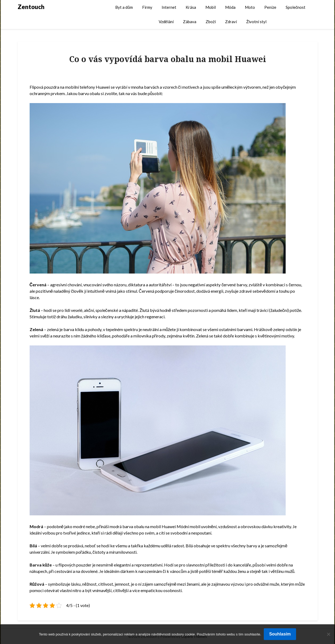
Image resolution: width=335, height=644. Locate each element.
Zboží (211, 22)
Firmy (147, 7)
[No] (328, 634)
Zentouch (31, 7)
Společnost (296, 7)
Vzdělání (166, 22)
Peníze (270, 7)
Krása (191, 7)
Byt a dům (124, 7)
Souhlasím (280, 634)
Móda (230, 7)
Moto (250, 7)
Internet (169, 7)
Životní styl (256, 22)
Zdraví (231, 22)
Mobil (211, 7)
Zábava (190, 22)
